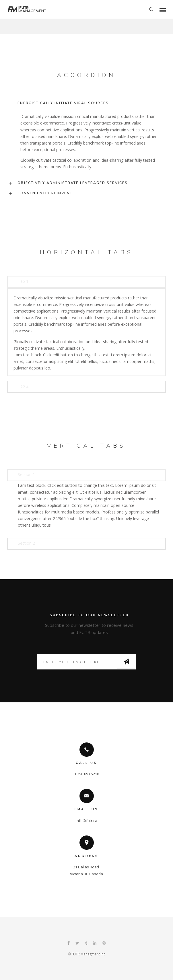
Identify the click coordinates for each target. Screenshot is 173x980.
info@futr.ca (87, 821)
